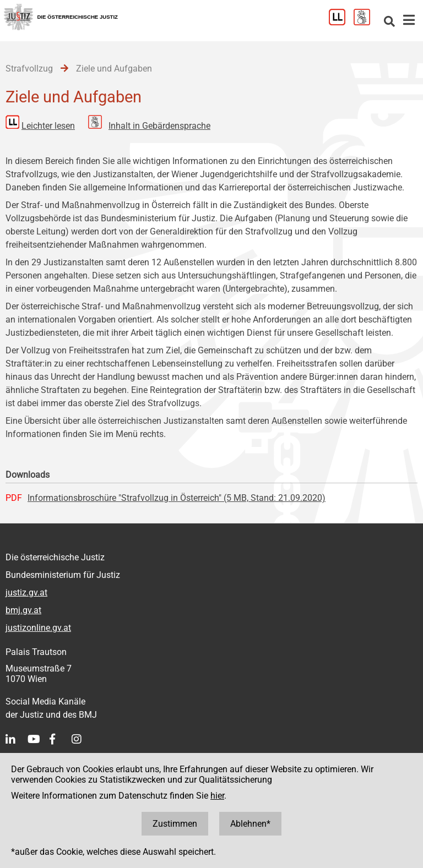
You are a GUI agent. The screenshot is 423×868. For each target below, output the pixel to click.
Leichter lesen (48, 126)
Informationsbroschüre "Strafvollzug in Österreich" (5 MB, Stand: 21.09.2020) (177, 498)
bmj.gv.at (23, 610)
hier (217, 796)
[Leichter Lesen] (341, 22)
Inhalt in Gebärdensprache (159, 126)
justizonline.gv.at (38, 628)
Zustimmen (175, 824)
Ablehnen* (250, 824)
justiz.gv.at (26, 593)
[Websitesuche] (389, 22)
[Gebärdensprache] (366, 22)
